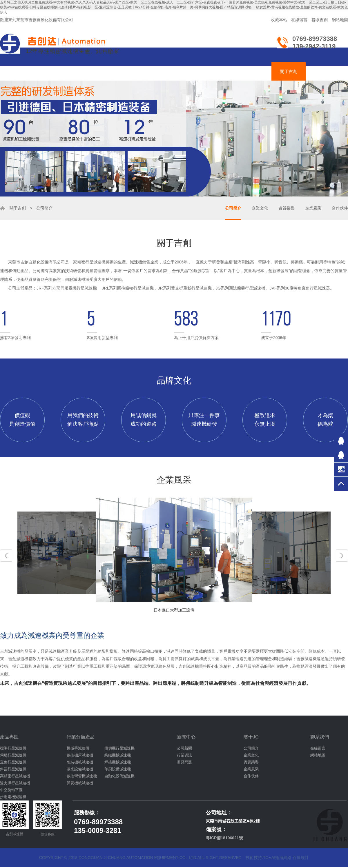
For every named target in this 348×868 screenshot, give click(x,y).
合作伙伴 (340, 208)
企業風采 (313, 208)
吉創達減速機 (173, 71)
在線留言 (299, 20)
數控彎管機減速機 (82, 776)
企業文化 (260, 208)
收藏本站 (279, 20)
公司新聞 (184, 748)
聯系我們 (320, 737)
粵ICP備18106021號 (224, 838)
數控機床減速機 (80, 755)
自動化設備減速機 (119, 776)
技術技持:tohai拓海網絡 (269, 858)
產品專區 (9, 737)
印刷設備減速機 (118, 769)
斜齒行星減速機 (13, 769)
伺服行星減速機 (13, 755)
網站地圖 (340, 20)
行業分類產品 (81, 737)
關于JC (251, 737)
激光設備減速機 (80, 769)
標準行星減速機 (13, 748)
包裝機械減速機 (80, 762)
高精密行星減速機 (15, 776)
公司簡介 (233, 208)
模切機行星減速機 (119, 748)
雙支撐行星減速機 (15, 783)
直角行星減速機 (13, 762)
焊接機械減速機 (118, 762)
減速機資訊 (252, 71)
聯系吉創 (320, 20)
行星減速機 (55, 71)
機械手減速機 (78, 748)
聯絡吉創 (323, 71)
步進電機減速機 (13, 797)
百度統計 (301, 858)
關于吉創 (289, 71)
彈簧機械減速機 (80, 783)
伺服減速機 (132, 71)
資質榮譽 (287, 208)
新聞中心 (186, 737)
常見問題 (184, 762)
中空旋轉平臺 (11, 790)
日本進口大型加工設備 (174, 610)
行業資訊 (184, 755)
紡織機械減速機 (118, 755)
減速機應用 (214, 71)
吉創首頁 (19, 71)
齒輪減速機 (94, 71)
